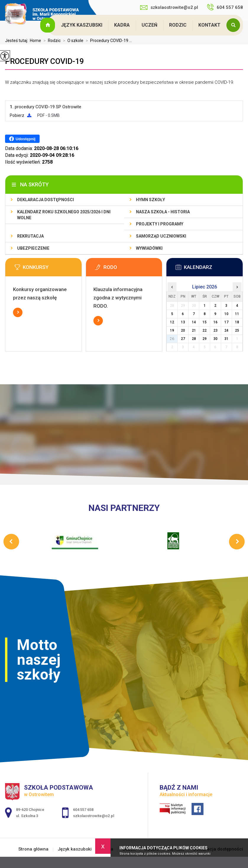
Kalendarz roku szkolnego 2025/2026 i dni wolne (64, 215)
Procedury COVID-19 (44, 61)
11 (237, 314)
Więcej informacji (18, 312)
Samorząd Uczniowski (161, 236)
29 (205, 339)
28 (194, 339)
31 (226, 339)
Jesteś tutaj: (17, 41)
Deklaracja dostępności (46, 200)
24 (226, 330)
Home (35, 41)
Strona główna (48, 25)
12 (172, 322)
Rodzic (178, 25)
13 (183, 322)
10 (226, 314)
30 (215, 339)
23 (215, 330)
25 (237, 330)
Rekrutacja (30, 236)
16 (215, 322)
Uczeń (149, 25)
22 (205, 330)
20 (183, 330)
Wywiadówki (149, 248)
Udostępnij (22, 139)
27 (183, 339)
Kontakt (209, 25)
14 (194, 322)
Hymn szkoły (150, 200)
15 (205, 322)
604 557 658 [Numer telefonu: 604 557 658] (83, 810)
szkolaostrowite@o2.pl (169, 7)
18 (237, 322)
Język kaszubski (82, 25)
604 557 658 (225, 7)
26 (172, 339)
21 (194, 330)
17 (226, 322)
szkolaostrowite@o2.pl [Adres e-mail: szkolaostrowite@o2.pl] (94, 816)
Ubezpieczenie (33, 248)
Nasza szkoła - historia (163, 212)
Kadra (122, 25)
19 (172, 330)
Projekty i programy (160, 224)
